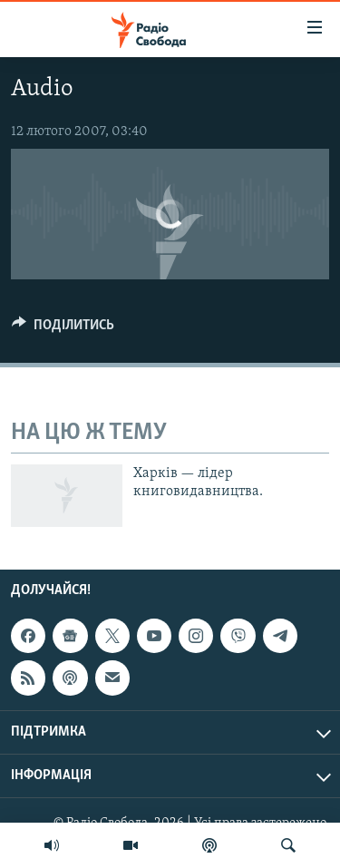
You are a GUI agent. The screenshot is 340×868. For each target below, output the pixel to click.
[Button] (63, 329)
